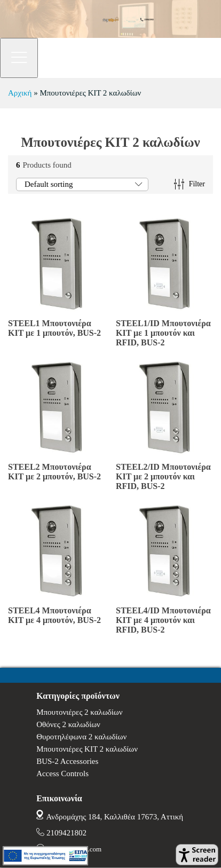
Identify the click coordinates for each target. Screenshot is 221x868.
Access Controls (62, 774)
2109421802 (66, 833)
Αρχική (20, 93)
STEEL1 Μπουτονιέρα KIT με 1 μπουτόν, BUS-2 (54, 328)
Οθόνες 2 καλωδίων (68, 724)
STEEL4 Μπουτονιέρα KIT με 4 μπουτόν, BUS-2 (54, 615)
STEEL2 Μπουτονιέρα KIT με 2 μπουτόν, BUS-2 (54, 472)
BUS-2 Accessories (67, 761)
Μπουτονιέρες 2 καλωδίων (79, 712)
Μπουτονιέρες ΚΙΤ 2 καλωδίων (87, 749)
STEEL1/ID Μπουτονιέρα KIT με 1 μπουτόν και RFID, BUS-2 (163, 333)
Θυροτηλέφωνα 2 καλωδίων (81, 737)
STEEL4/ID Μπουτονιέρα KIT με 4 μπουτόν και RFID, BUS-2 (163, 620)
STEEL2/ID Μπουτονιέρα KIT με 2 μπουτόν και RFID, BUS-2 (163, 476)
